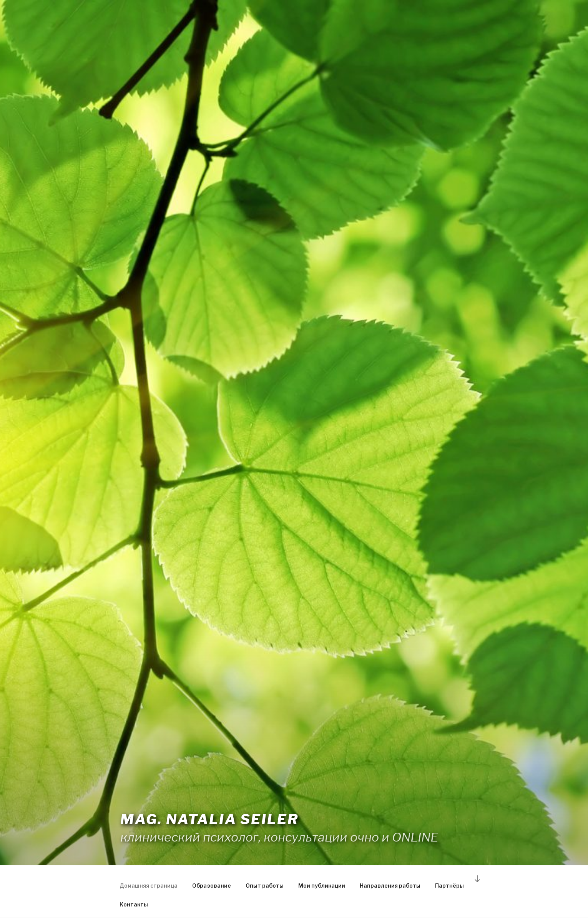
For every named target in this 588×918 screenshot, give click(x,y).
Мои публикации (322, 886)
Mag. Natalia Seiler (209, 819)
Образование (212, 886)
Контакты (134, 904)
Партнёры (449, 886)
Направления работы (390, 886)
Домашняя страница (149, 886)
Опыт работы (265, 886)
